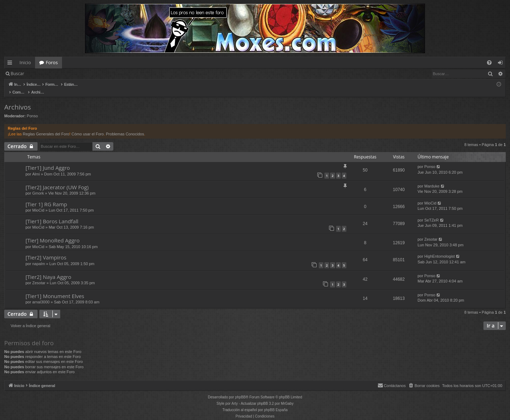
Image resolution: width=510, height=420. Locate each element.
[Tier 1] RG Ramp (46, 197)
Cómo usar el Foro (88, 127)
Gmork (38, 186)
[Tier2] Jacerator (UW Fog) (57, 180)
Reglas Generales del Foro (46, 127)
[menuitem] (489, 63)
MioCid (38, 203)
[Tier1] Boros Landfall (52, 214)
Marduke (432, 179)
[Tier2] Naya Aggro (48, 269)
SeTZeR (432, 213)
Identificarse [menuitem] (502, 64)
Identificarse (47, 74)
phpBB (240, 390)
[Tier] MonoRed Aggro (53, 233)
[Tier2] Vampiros (46, 250)
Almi (36, 167)
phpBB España (276, 402)
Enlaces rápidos (11, 64)
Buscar (17, 74)
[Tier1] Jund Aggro (48, 160)
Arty (235, 396)
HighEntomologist (440, 249)
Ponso (32, 108)
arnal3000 (41, 295)
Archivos (18, 100)
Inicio (25, 62)
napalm (39, 256)
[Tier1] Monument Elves (55, 289)
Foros (52, 62)
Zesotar (431, 232)
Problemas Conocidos (125, 127)
